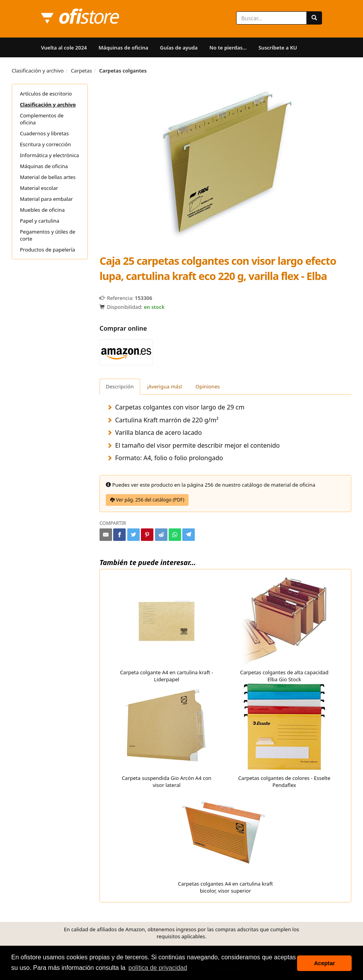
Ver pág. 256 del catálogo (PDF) (147, 500)
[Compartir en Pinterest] (147, 535)
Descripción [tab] (120, 386)
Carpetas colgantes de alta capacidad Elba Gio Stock (284, 630)
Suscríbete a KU (278, 48)
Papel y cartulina (40, 221)
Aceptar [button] (324, 963)
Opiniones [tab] (208, 386)
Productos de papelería (47, 250)
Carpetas (81, 71)
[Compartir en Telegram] (189, 535)
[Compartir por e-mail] (106, 535)
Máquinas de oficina (124, 48)
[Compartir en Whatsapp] (175, 535)
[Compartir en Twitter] (133, 535)
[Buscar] (314, 18)
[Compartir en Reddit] (161, 535)
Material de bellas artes (48, 177)
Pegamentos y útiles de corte (48, 235)
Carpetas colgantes (123, 71)
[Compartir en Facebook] (119, 535)
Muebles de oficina (42, 210)
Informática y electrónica (49, 155)
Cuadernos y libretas (44, 133)
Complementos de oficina (42, 119)
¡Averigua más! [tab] (165, 386)
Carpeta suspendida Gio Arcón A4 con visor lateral (167, 736)
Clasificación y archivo (38, 71)
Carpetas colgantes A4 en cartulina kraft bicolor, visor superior (226, 841)
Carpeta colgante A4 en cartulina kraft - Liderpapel (166, 630)
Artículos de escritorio (46, 94)
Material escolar (39, 188)
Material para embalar (46, 199)
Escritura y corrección (45, 144)
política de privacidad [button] (158, 968)
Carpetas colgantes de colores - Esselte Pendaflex (284, 736)
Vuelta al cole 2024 (64, 48)
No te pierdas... (228, 48)
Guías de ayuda (179, 48)
